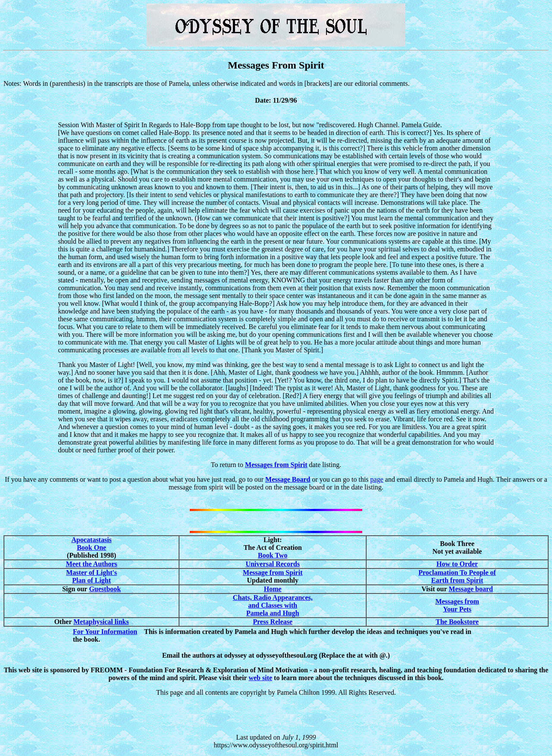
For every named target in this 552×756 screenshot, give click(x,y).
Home (273, 589)
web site (260, 678)
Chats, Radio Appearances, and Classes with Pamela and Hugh (273, 605)
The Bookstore (457, 622)
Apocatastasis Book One (92, 544)
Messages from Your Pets (457, 605)
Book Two (273, 555)
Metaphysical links (101, 622)
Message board (471, 589)
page (377, 479)
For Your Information (105, 632)
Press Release (273, 622)
